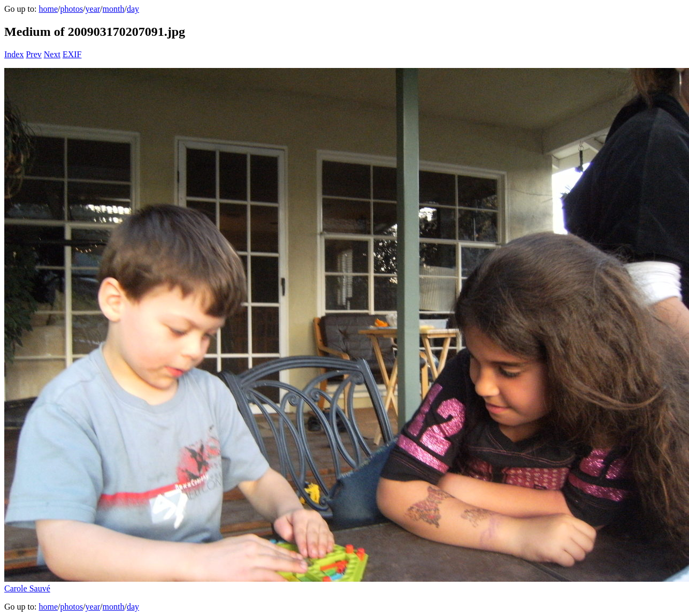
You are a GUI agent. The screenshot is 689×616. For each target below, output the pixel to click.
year (93, 9)
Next (52, 54)
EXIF (72, 54)
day (133, 9)
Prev (33, 54)
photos (71, 9)
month (114, 9)
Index (14, 54)
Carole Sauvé (27, 588)
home (48, 9)
